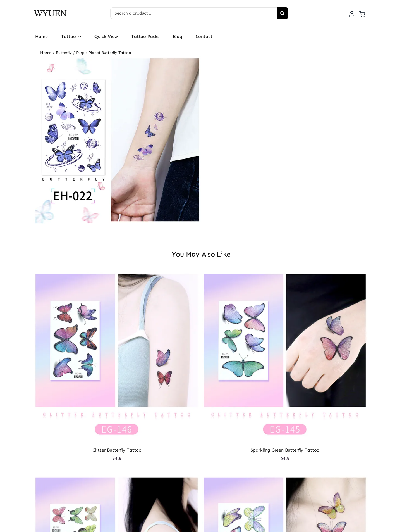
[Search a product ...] (193, 13)
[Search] (283, 13)
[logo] (50, 10)
